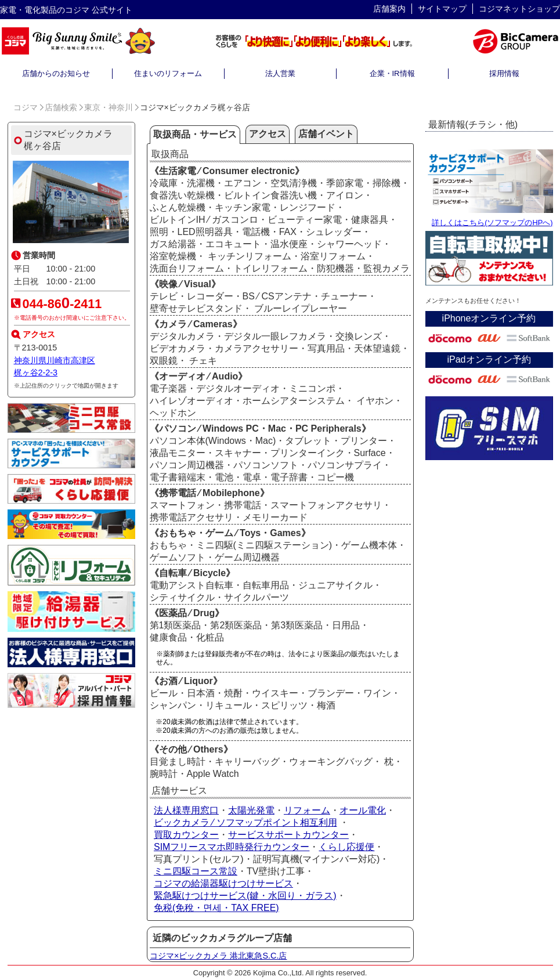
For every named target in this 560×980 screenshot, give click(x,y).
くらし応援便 (346, 847)
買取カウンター (186, 835)
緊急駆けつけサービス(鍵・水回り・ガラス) (245, 896)
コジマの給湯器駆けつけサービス (223, 883)
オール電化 (363, 810)
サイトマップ (442, 9)
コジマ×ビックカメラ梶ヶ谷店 (68, 140)
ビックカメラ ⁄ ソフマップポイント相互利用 (245, 822)
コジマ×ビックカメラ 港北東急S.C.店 (218, 956)
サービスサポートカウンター (288, 835)
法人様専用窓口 (186, 810)
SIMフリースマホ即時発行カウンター (232, 847)
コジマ (26, 107)
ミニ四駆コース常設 (196, 871)
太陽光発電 (251, 810)
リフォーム (307, 810)
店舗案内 (389, 9)
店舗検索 (61, 107)
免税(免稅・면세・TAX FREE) (216, 908)
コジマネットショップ (519, 9)
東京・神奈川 (109, 107)
